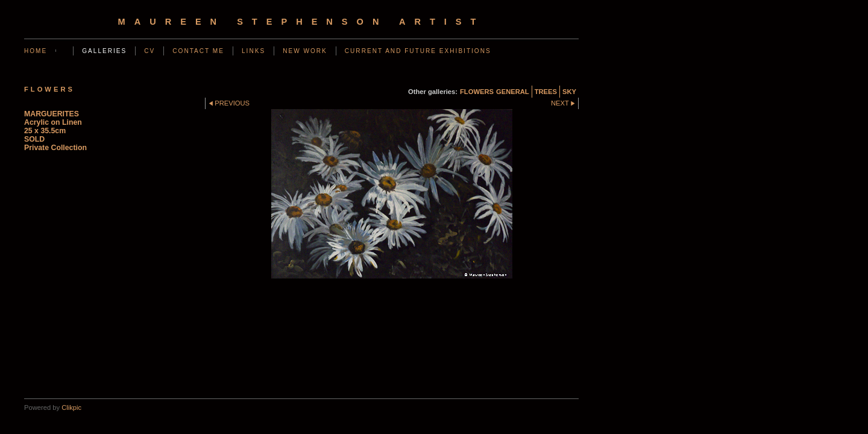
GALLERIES (104, 51)
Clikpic (71, 407)
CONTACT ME (198, 51)
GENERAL (513, 92)
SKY (569, 92)
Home (36, 51)
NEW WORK (305, 51)
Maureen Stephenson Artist (302, 22)
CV (149, 51)
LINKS (253, 51)
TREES (546, 92)
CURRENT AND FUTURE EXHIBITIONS (418, 51)
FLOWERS (477, 92)
